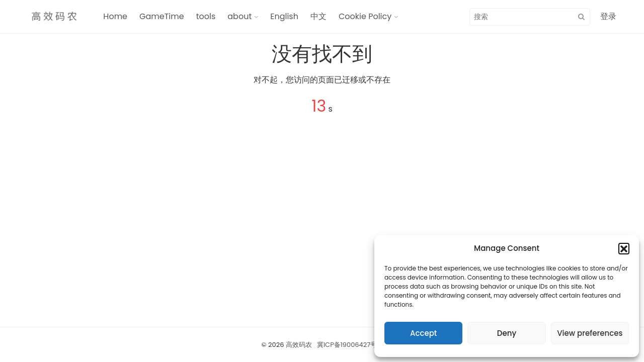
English (284, 16)
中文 (318, 16)
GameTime (162, 16)
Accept (423, 333)
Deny (507, 333)
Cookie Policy (365, 16)
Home (115, 16)
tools (206, 16)
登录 (608, 16)
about (239, 16)
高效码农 (299, 345)
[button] (624, 248)
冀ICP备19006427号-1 (350, 345)
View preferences (590, 333)
